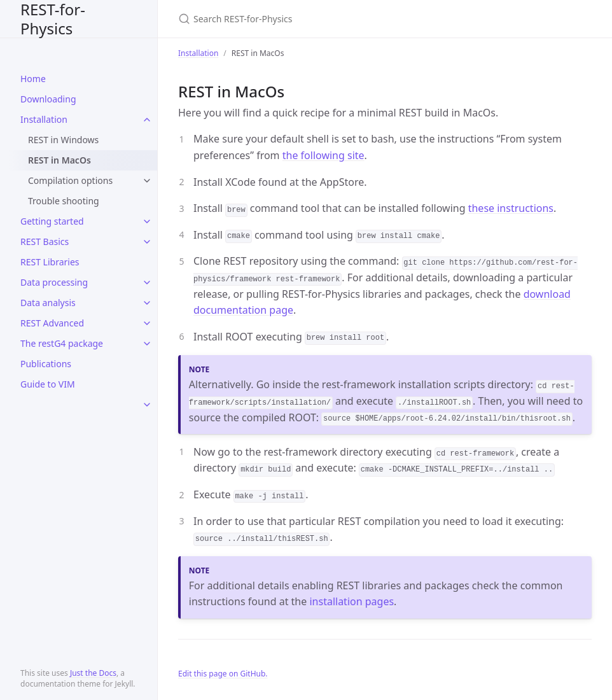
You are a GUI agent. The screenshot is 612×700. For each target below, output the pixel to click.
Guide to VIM (48, 384)
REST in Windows (63, 140)
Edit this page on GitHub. (223, 674)
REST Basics (45, 241)
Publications (46, 364)
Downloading (48, 99)
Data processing (54, 282)
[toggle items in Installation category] (147, 120)
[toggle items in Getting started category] (147, 221)
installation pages (351, 601)
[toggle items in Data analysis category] (147, 303)
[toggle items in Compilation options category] (147, 181)
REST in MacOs (59, 160)
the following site (323, 155)
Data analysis (48, 303)
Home (33, 79)
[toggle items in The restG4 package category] (147, 344)
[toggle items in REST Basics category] (147, 242)
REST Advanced (52, 323)
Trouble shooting (64, 201)
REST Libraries (50, 262)
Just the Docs (93, 673)
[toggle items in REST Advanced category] (147, 323)
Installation (44, 119)
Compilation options (70, 180)
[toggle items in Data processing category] (147, 283)
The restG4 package (62, 343)
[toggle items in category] (147, 405)
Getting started (52, 221)
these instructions (511, 208)
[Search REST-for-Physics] (328, 19)
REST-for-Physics (53, 19)
